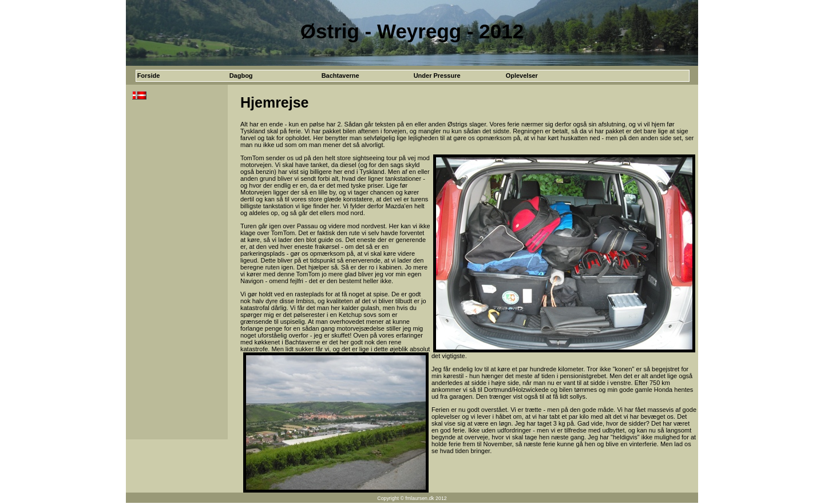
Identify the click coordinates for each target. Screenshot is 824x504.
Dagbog (241, 76)
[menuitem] (182, 76)
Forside (149, 76)
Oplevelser (522, 76)
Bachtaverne (340, 76)
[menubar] (367, 76)
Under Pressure (437, 76)
